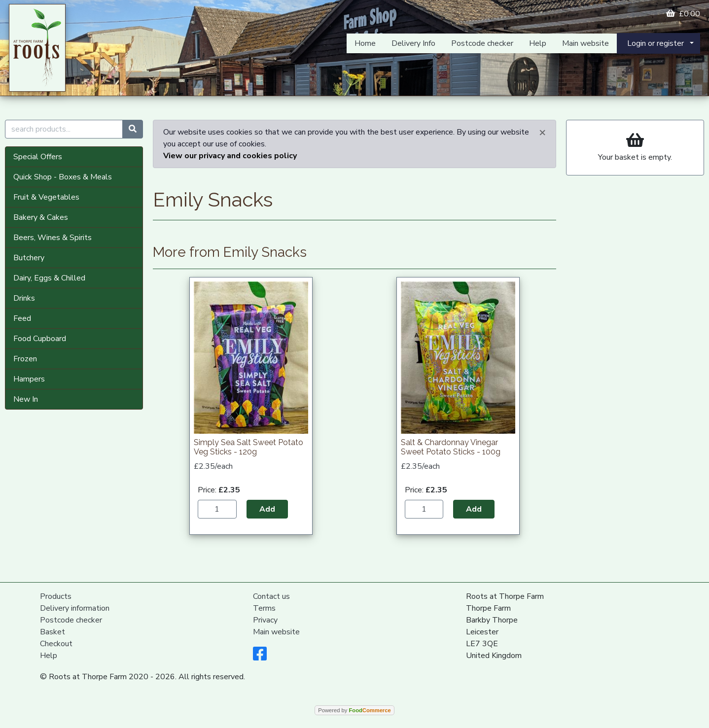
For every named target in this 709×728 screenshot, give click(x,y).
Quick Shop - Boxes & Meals (63, 177)
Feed (22, 318)
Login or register (656, 43)
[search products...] (64, 129)
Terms (264, 608)
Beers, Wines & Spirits (53, 238)
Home (365, 43)
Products (56, 596)
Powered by (354, 710)
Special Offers (38, 157)
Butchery (29, 258)
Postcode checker (482, 43)
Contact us (271, 596)
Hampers (29, 379)
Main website (585, 43)
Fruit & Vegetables (46, 197)
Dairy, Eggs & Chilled (49, 278)
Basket (53, 632)
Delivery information (75, 608)
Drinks (24, 298)
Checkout (56, 644)
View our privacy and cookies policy (230, 156)
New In (26, 399)
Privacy (265, 620)
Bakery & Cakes (41, 217)
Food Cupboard (40, 339)
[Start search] (133, 129)
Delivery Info (413, 43)
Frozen (25, 359)
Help (538, 43)
